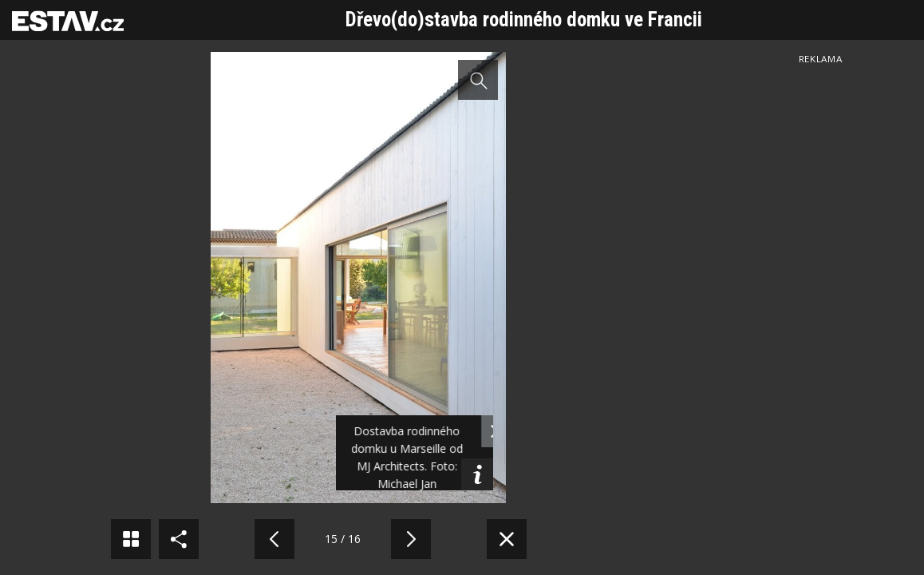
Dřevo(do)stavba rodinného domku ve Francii (524, 20)
